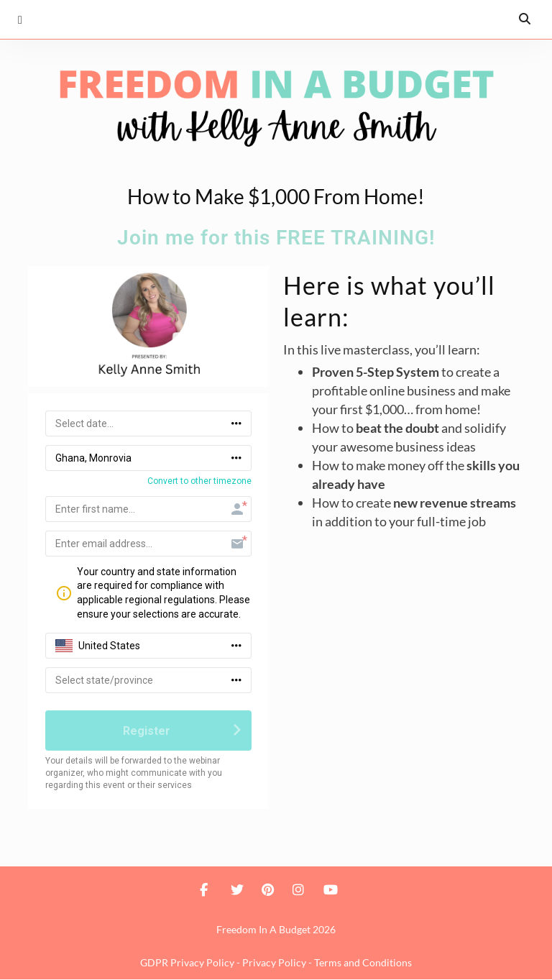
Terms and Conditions (363, 963)
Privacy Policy (274, 963)
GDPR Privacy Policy (187, 963)
